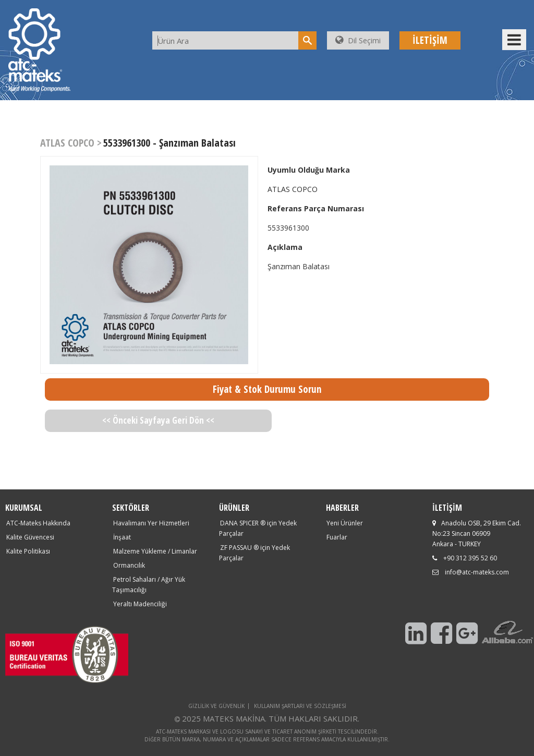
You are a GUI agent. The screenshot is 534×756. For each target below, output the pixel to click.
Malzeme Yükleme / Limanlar (155, 551)
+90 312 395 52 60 (470, 558)
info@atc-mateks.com (477, 572)
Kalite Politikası (28, 551)
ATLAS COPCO (293, 189)
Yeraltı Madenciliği (140, 604)
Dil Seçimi (358, 40)
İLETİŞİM (430, 40)
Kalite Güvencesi (30, 537)
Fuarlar (337, 537)
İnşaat (122, 537)
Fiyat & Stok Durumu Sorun (267, 389)
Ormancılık (129, 565)
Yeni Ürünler (345, 523)
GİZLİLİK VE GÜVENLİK (216, 706)
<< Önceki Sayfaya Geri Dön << (158, 420)
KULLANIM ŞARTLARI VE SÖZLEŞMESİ (300, 706)
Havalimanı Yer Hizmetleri (151, 523)
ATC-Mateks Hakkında (38, 523)
